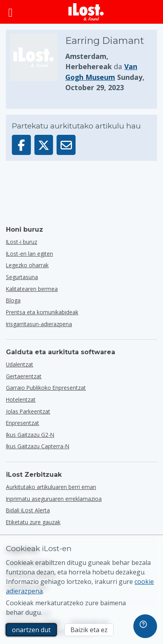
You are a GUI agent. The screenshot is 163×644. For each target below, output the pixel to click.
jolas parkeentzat (28, 411)
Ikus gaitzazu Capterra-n (38, 446)
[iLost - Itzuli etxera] (86, 12)
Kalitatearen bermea (32, 289)
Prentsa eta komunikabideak (42, 312)
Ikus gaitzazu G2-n (30, 435)
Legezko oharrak (27, 265)
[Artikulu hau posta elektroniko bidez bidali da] (66, 145)
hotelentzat (21, 399)
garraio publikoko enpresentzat (46, 388)
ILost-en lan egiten (29, 254)
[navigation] (145, 626)
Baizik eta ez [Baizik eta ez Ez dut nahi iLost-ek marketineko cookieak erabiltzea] (89, 630)
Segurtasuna (22, 277)
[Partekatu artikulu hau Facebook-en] (21, 145)
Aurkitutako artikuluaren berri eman (51, 487)
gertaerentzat (24, 376)
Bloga (13, 300)
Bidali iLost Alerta (28, 510)
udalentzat (20, 364)
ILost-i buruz (22, 242)
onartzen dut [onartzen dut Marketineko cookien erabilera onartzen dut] (31, 630)
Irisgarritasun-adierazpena (39, 324)
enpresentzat (23, 423)
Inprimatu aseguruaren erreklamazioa (54, 499)
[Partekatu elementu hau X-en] (44, 145)
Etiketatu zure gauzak (33, 522)
